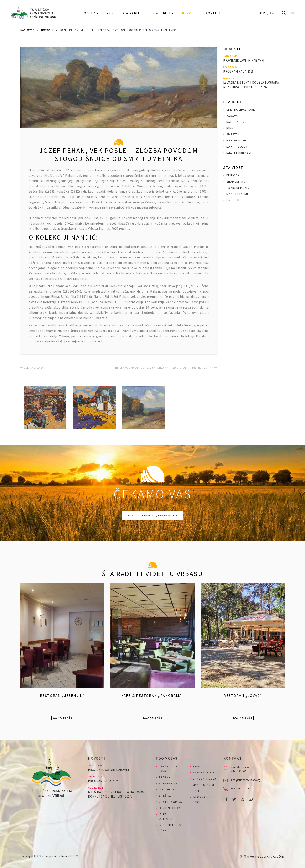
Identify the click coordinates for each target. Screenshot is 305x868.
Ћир (261, 13)
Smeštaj (233, 134)
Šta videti (234, 167)
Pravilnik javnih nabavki (244, 60)
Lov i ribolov (237, 147)
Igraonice (234, 128)
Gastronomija (238, 140)
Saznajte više (62, 718)
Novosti (47, 30)
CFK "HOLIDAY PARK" (241, 110)
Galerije (233, 200)
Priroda (233, 175)
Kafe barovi (236, 122)
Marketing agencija (258, 856)
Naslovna (27, 30)
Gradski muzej (238, 188)
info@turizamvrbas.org (246, 780)
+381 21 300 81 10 (242, 788)
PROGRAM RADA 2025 (239, 71)
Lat (273, 13)
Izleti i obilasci (239, 153)
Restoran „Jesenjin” (62, 696)
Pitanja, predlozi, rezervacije (152, 515)
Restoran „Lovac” (243, 696)
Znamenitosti (237, 182)
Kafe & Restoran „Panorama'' (153, 696)
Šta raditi (234, 102)
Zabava (232, 116)
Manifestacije (238, 194)
